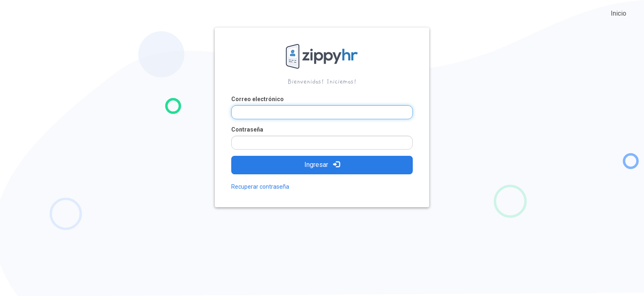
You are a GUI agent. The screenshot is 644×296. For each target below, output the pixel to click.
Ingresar (322, 165)
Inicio (619, 13)
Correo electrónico (258, 99)
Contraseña (247, 129)
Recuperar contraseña (260, 187)
